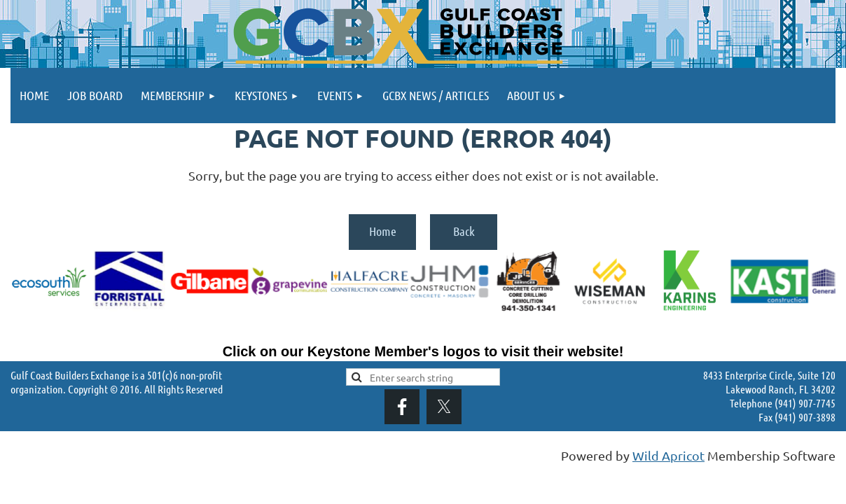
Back (464, 231)
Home (383, 231)
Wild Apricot (668, 455)
